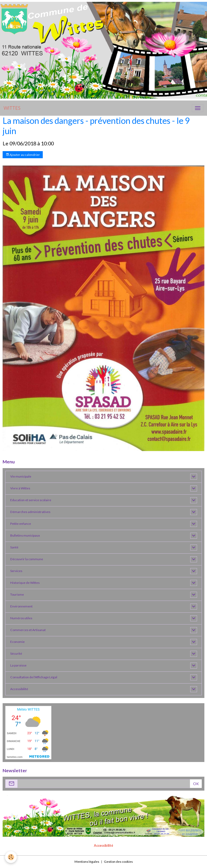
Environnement (21, 606)
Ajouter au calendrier (23, 155)
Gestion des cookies (118, 862)
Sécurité (16, 653)
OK (196, 784)
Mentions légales (87, 862)
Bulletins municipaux (25, 535)
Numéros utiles (21, 618)
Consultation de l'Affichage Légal (34, 677)
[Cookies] (11, 857)
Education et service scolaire (31, 500)
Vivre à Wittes (20, 488)
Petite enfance (21, 524)
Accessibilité (19, 689)
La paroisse (18, 665)
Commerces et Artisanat (28, 630)
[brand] (12, 108)
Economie (17, 642)
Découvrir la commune (27, 559)
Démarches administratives (30, 512)
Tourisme (17, 594)
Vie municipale (21, 476)
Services (16, 571)
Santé (14, 547)
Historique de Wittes (25, 583)
